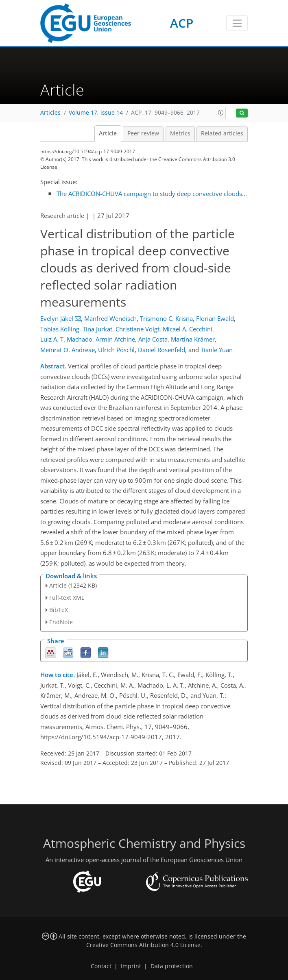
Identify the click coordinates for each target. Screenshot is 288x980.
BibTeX (59, 610)
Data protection (172, 966)
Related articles (222, 133)
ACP (182, 23)
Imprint (131, 966)
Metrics (180, 133)
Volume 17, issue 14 (96, 113)
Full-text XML (67, 598)
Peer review (143, 133)
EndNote (61, 622)
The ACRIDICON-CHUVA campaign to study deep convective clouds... (152, 194)
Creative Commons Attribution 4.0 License (143, 945)
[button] (221, 113)
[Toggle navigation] (237, 23)
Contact (101, 966)
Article (108, 133)
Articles (50, 113)
